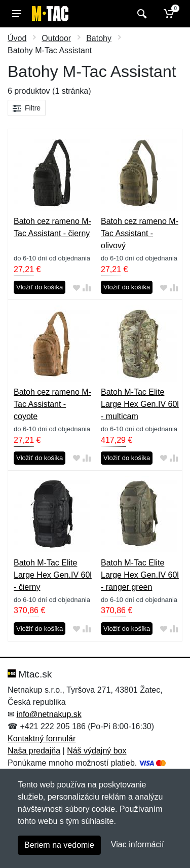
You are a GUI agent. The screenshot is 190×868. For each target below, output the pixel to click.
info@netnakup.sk (49, 714)
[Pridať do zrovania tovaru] (87, 288)
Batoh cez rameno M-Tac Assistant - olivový (140, 233)
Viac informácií (138, 844)
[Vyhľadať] (141, 14)
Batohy (99, 38)
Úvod (17, 38)
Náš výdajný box (97, 751)
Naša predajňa (34, 751)
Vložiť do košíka (40, 287)
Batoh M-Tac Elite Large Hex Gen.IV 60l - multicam (140, 404)
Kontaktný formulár (42, 739)
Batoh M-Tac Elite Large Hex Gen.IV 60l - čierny (53, 575)
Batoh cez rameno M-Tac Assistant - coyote (52, 404)
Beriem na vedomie (59, 845)
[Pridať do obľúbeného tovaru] (77, 288)
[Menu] (17, 14)
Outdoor (56, 38)
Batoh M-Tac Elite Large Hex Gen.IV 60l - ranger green (140, 575)
